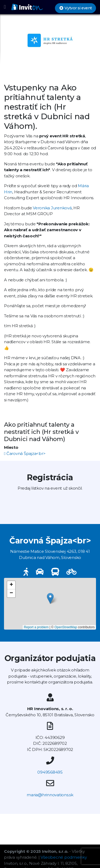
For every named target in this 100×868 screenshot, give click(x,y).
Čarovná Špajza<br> (25, 453)
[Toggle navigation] (5, 7)
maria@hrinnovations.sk (50, 795)
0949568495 (50, 772)
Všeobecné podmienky (64, 857)
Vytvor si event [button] (75, 8)
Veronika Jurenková (52, 208)
